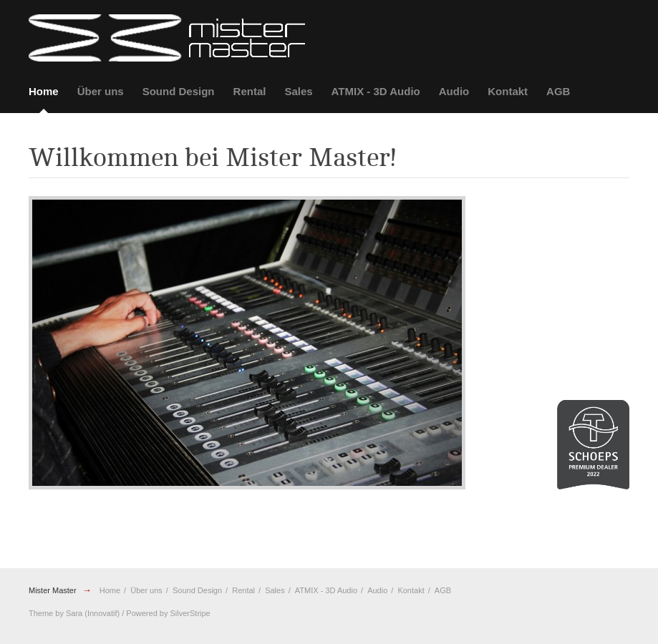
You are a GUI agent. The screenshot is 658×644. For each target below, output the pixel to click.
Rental (250, 91)
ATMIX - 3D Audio (376, 91)
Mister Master (53, 590)
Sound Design (179, 91)
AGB (558, 91)
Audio (454, 91)
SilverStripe (190, 613)
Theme (41, 613)
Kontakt (508, 91)
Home (44, 91)
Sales (298, 91)
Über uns (101, 91)
